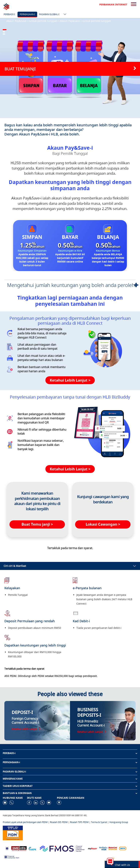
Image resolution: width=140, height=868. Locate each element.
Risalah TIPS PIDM (79, 822)
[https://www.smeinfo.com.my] (19, 848)
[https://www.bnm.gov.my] (7, 848)
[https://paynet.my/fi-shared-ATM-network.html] (123, 848)
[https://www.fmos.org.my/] (62, 848)
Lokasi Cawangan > (103, 524)
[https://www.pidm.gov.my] (13, 833)
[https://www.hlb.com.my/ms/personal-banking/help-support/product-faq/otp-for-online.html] (108, 848)
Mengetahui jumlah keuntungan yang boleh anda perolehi (71, 285)
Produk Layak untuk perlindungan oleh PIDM (25, 822)
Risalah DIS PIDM (59, 822)
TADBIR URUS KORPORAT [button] (18, 786)
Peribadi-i (9, 14)
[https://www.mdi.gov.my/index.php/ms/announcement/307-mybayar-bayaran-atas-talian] (93, 848)
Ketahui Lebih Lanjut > (70, 380)
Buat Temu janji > (37, 524)
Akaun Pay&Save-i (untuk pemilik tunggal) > (33, 21)
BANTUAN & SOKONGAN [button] (17, 793)
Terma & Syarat (99, 822)
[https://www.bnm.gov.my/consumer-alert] (12, 857)
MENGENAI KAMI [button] (13, 779)
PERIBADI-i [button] (9, 753)
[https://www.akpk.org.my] (32, 848)
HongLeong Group (119, 822)
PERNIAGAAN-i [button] (11, 762)
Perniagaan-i (27, 14)
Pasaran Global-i (49, 14)
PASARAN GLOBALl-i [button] (14, 772)
